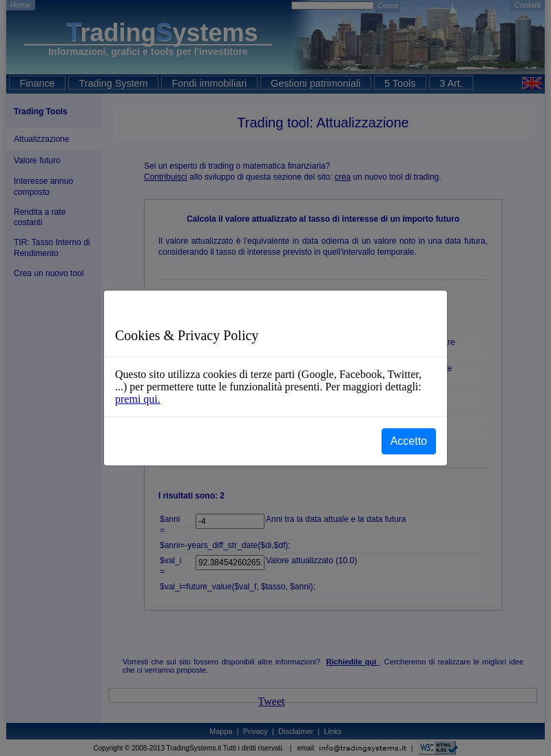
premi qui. (138, 399)
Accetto (409, 441)
